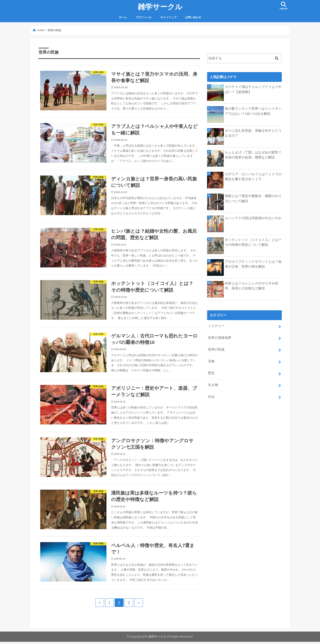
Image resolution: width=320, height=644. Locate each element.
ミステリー (216, 326)
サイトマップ (168, 17)
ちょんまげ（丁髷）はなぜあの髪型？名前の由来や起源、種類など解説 (253, 155)
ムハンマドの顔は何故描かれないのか (253, 218)
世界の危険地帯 (220, 338)
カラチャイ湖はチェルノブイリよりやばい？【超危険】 (253, 89)
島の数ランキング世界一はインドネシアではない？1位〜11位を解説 (253, 111)
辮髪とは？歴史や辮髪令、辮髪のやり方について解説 (253, 198)
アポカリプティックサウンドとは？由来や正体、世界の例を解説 (253, 264)
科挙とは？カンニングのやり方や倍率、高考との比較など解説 (252, 286)
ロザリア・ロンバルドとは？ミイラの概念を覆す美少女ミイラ (253, 177)
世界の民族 (216, 349)
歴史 (211, 373)
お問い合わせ (193, 17)
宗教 (211, 361)
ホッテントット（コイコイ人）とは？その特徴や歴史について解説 (253, 242)
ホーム (123, 17)
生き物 (213, 385)
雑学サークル (160, 7)
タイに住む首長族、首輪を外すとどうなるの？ (253, 133)
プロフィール (144, 17)
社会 (211, 396)
